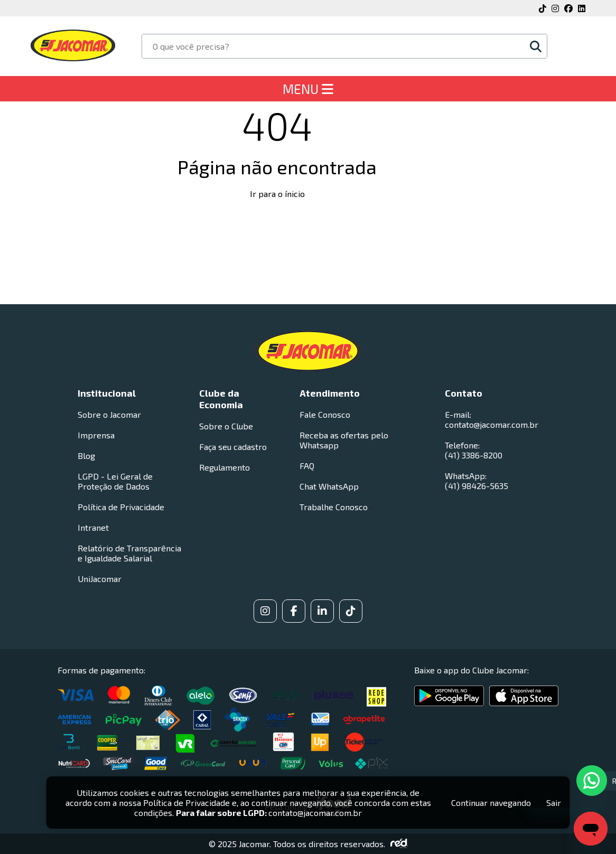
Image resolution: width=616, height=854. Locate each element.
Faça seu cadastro (233, 447)
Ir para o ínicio (277, 194)
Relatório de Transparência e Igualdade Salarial (129, 553)
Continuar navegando (491, 803)
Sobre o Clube (226, 426)
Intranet (93, 527)
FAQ (307, 466)
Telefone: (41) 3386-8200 (474, 450)
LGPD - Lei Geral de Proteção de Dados (115, 481)
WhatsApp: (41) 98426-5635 (477, 481)
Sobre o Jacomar (109, 414)
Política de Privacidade (121, 507)
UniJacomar (100, 579)
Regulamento (225, 467)
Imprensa (96, 435)
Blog (86, 456)
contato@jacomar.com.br (315, 813)
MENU (308, 89)
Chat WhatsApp (329, 486)
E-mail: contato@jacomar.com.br (492, 419)
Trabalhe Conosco (334, 507)
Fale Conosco (325, 414)
